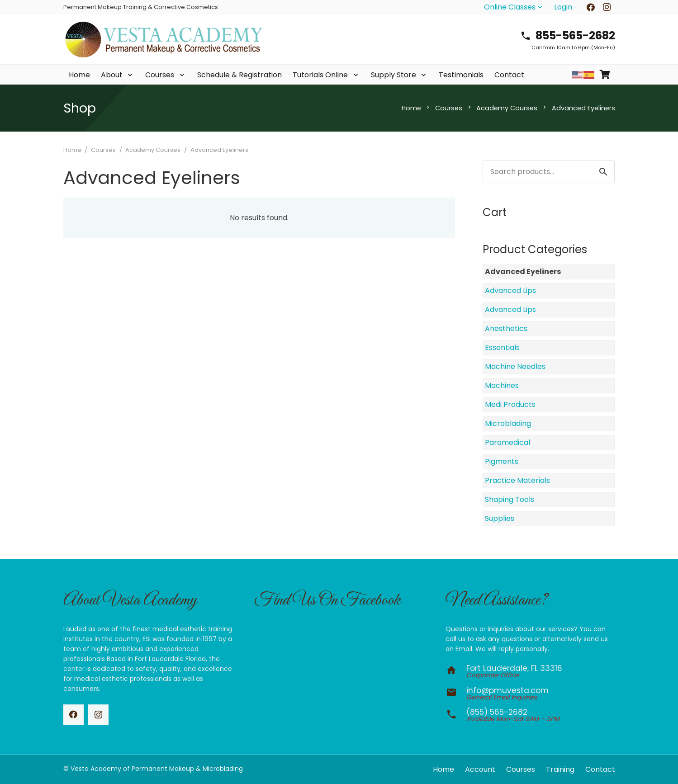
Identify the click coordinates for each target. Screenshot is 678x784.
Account (480, 769)
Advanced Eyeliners (523, 272)
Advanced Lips (510, 290)
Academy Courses (507, 108)
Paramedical (507, 442)
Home (411, 108)
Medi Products (510, 404)
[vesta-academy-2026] (164, 39)
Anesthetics (506, 328)
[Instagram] (98, 715)
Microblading (508, 423)
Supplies (500, 518)
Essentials (502, 347)
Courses (449, 108)
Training (560, 769)
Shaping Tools (510, 499)
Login (563, 7)
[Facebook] (73, 715)
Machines (502, 385)
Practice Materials (517, 480)
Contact (600, 769)
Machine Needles (515, 366)
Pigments (502, 461)
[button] (514, 7)
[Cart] (605, 75)
